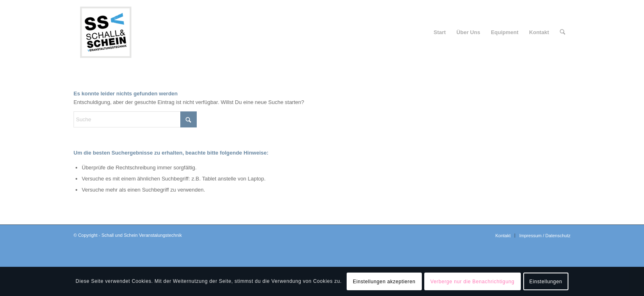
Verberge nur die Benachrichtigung (473, 282)
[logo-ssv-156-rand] (106, 32)
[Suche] (562, 32)
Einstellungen (546, 282)
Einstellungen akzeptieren (384, 282)
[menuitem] (440, 32)
